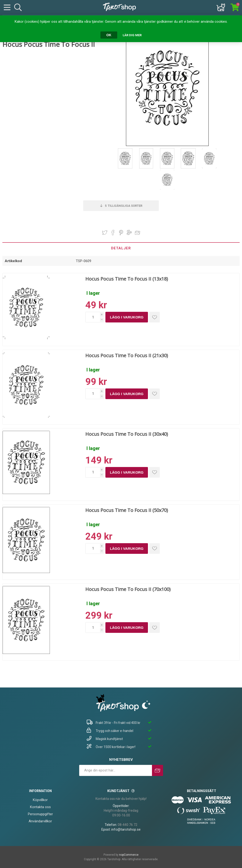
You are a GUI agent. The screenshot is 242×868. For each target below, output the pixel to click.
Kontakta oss (40, 807)
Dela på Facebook (113, 233)
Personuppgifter (40, 814)
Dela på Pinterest (121, 233)
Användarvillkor (40, 821)
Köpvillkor (40, 800)
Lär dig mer (132, 35)
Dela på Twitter (105, 233)
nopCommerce (129, 855)
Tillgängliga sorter (124, 206)
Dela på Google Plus (129, 233)
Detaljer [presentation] (121, 248)
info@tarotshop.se (126, 829)
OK (109, 35)
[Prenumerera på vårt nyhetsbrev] (116, 770)
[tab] (121, 248)
